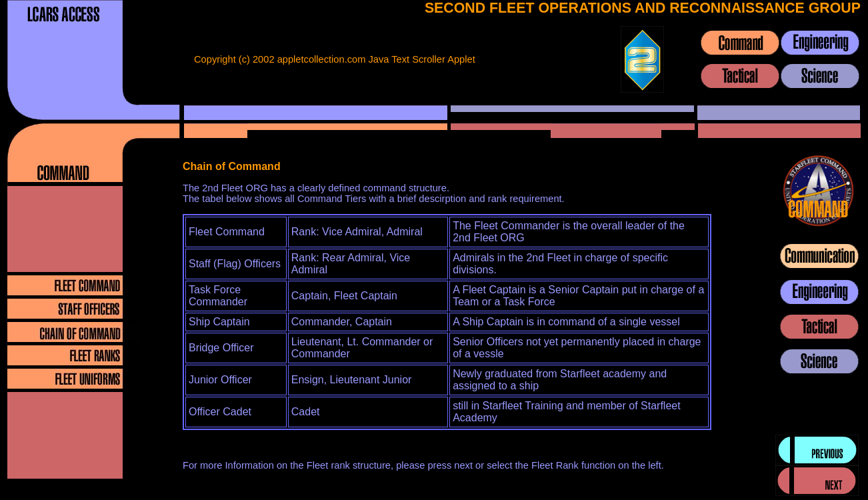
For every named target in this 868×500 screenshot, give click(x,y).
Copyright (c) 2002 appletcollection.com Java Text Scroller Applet (335, 59)
